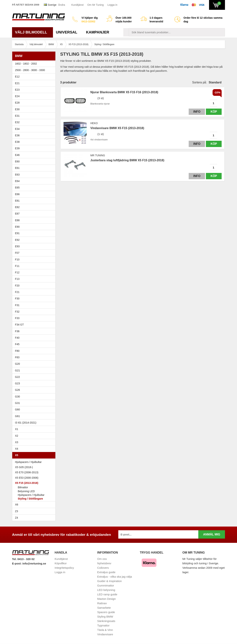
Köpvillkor (61, 563)
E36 (35, 135)
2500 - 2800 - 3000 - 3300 (35, 70)
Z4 (35, 518)
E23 (35, 90)
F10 (35, 259)
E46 (35, 155)
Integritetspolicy (64, 568)
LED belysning (106, 590)
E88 (35, 220)
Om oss (102, 559)
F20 (35, 286)
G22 (17, 377)
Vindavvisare (105, 634)
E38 (35, 142)
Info (197, 112)
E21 (35, 83)
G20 (17, 364)
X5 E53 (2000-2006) (35, 478)
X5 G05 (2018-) (35, 467)
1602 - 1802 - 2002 (35, 64)
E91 (35, 233)
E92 (35, 240)
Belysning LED (26, 491)
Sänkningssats (106, 621)
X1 (35, 429)
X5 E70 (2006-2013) (35, 472)
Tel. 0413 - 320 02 (23, 559)
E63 (35, 175)
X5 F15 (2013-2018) (35, 483)
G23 (17, 383)
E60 (35, 161)
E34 (35, 129)
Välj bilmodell (32, 32)
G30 (17, 397)
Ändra (62, 5)
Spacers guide (106, 612)
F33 (17, 318)
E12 (35, 77)
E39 (35, 148)
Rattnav (102, 603)
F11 (35, 266)
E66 (35, 194)
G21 (17, 370)
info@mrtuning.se (34, 563)
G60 (17, 409)
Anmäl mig (212, 534)
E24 (35, 96)
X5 (35, 455)
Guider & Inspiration (110, 581)
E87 (35, 214)
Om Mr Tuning (95, 5)
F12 (35, 272)
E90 (35, 227)
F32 (17, 312)
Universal (68, 32)
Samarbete (104, 608)
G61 (17, 416)
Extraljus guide (106, 572)
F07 (35, 253)
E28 (35, 103)
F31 (35, 305)
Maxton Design (106, 599)
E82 (35, 207)
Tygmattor (103, 625)
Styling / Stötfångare (30, 499)
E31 (17, 116)
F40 (17, 338)
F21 (17, 292)
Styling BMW (105, 617)
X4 (35, 449)
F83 (17, 357)
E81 (35, 201)
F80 (17, 351)
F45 (17, 344)
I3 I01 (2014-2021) (26, 423)
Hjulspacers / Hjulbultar (28, 462)
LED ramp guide (107, 594)
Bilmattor (23, 487)
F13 (35, 279)
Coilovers (103, 568)
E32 (17, 122)
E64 (35, 181)
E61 (35, 168)
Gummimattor (106, 585)
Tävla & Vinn (105, 630)
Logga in (112, 5)
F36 (17, 331)
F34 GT (35, 325)
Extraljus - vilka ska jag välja (115, 577)
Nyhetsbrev (104, 563)
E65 (35, 188)
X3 (35, 442)
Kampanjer (98, 32)
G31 (17, 403)
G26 (17, 390)
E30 (35, 109)
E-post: (17, 563)
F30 (35, 299)
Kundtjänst (77, 5)
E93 (35, 246)
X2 (17, 436)
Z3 (35, 511)
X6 (17, 505)
